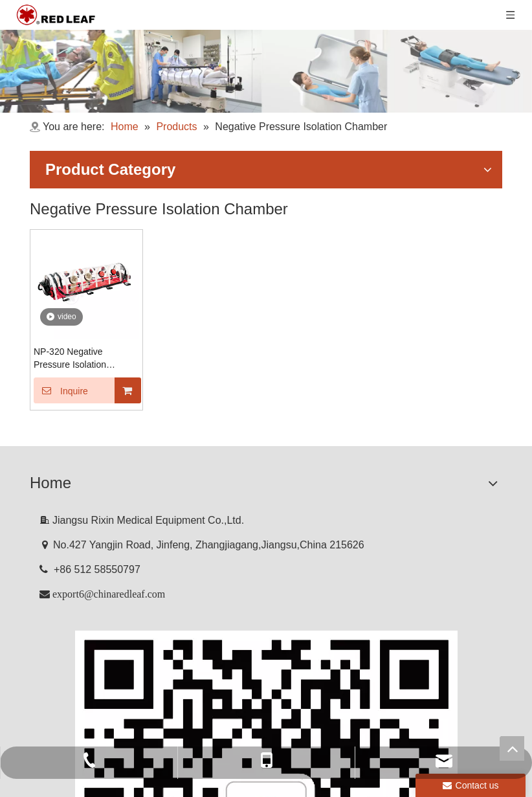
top (512, 748)
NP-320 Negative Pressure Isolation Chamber (70, 359)
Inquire (61, 390)
